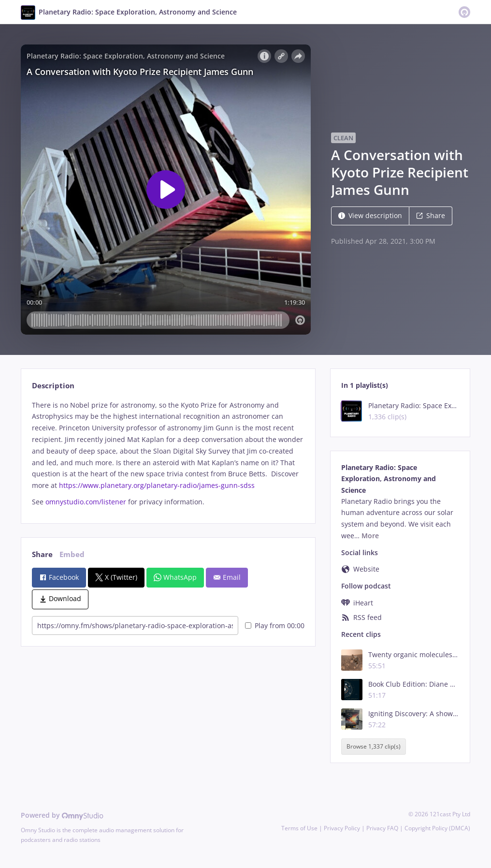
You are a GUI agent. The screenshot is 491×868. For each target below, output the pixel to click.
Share (431, 215)
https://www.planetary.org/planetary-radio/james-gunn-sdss (157, 485)
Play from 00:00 (275, 625)
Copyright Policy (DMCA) (437, 828)
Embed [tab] (72, 554)
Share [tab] (42, 554)
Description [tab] (53, 386)
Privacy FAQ (382, 828)
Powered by (62, 815)
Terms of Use (299, 828)
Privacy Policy (342, 828)
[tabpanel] (168, 454)
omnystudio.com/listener (86, 502)
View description (370, 215)
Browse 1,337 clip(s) (374, 746)
